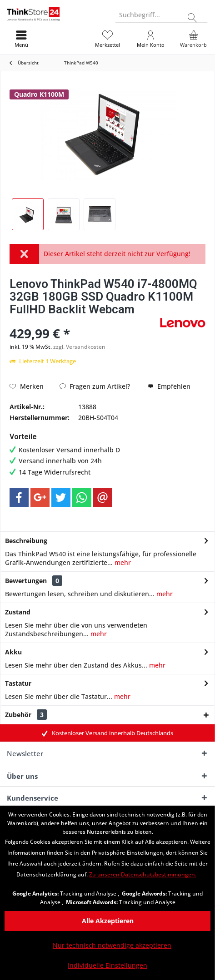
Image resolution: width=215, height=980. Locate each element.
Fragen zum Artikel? (95, 386)
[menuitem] (193, 39)
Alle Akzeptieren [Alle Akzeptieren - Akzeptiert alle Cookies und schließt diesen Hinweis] (108, 921)
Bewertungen (26, 581)
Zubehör (26, 715)
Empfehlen (169, 386)
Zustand (18, 612)
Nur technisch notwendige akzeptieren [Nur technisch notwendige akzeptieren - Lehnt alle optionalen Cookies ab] (112, 945)
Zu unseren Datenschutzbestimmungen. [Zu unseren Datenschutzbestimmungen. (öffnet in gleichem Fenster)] (143, 874)
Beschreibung (26, 541)
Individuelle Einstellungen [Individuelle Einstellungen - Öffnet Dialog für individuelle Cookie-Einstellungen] (107, 965)
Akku (13, 652)
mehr (122, 562)
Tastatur (18, 683)
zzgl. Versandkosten (79, 347)
